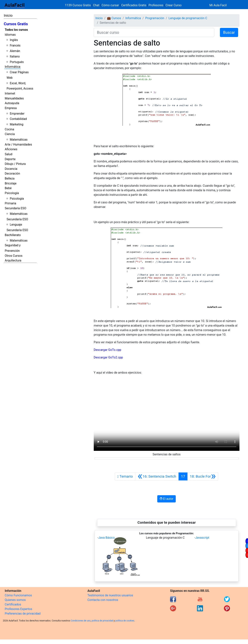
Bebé (8, 188)
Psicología (12, 193)
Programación (155, 18)
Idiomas (10, 35)
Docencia (11, 169)
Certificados (13, 604)
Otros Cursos (14, 256)
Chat (96, 5)
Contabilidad (18, 119)
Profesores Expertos (18, 609)
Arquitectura (13, 260)
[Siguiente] (203, 476)
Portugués (17, 62)
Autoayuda (12, 103)
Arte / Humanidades (18, 144)
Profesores (156, 5)
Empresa (11, 108)
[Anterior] (157, 476)
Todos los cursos (16, 30)
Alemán (15, 51)
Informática (13, 67)
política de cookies (125, 621)
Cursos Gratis (16, 24)
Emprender (17, 114)
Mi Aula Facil (218, 5)
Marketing (16, 124)
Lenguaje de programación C (188, 18)
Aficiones (11, 149)
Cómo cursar (110, 5)
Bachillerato (13, 235)
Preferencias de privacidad (23, 614)
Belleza (10, 178)
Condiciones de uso (81, 621)
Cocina (9, 129)
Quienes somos (15, 600)
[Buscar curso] (154, 32)
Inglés (14, 40)
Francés (15, 45)
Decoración (12, 174)
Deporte (10, 159)
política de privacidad (102, 621)
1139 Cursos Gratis (78, 5)
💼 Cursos (114, 18)
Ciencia (10, 134)
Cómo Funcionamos (18, 595)
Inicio (8, 15)
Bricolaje (11, 183)
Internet (10, 93)
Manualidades (14, 98)
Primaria (10, 203)
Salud (9, 154)
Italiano (15, 56)
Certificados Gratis (134, 5)
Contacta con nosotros (103, 600)
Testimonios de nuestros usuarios (110, 595)
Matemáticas (19, 140)
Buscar (229, 32)
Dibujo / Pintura (15, 164)
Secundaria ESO (15, 208)
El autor (167, 499)
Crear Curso (174, 5)
